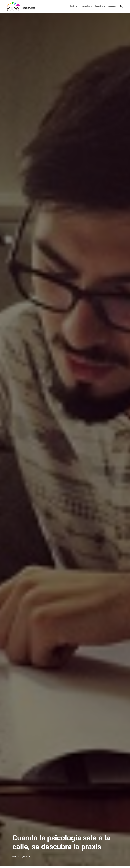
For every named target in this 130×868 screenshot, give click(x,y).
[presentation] (76, 6)
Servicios (99, 6)
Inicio (73, 6)
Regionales (85, 6)
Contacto (112, 6)
